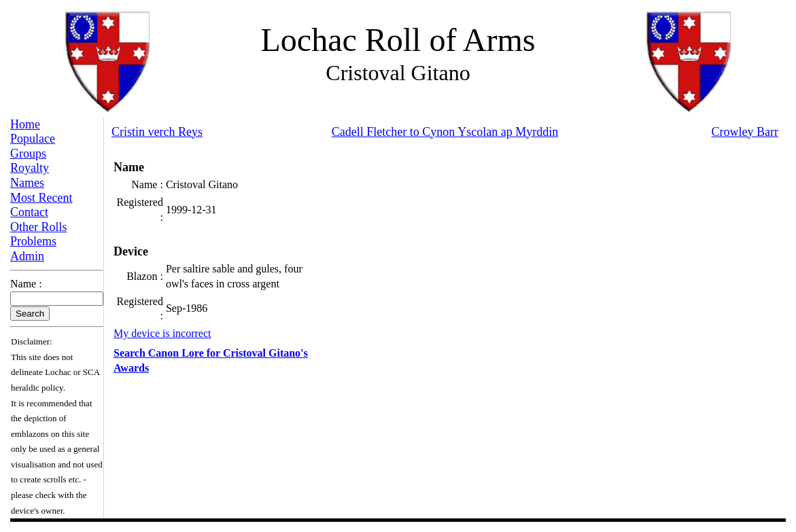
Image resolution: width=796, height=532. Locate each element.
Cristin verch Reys (157, 132)
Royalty (30, 168)
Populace (33, 139)
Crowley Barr (745, 132)
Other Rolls (39, 227)
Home (25, 124)
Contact (29, 212)
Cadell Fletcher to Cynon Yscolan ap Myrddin (445, 132)
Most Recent (41, 198)
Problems (33, 241)
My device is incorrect (162, 333)
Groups (28, 154)
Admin (27, 256)
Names (27, 183)
